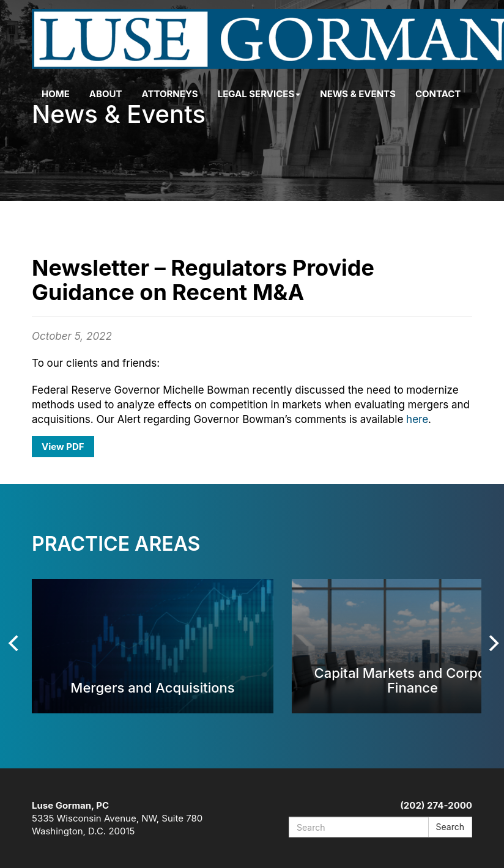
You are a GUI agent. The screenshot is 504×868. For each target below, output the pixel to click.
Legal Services (259, 94)
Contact (438, 94)
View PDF (63, 447)
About (106, 94)
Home (56, 94)
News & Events (358, 94)
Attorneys (170, 94)
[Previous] (15, 643)
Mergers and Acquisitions (152, 687)
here (417, 419)
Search (450, 827)
